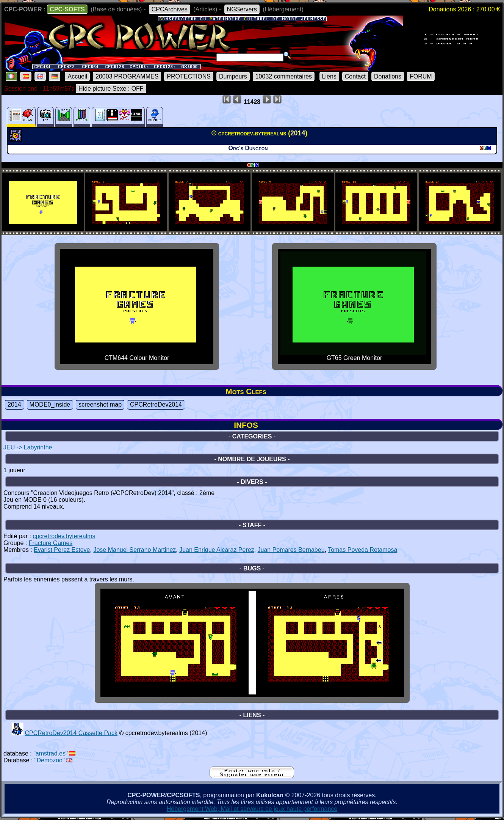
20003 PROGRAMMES (127, 76)
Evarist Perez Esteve (62, 550)
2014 (14, 405)
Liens (329, 76)
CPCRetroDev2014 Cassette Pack (71, 733)
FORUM (421, 76)
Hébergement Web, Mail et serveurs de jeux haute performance (252, 809)
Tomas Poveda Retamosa (362, 550)
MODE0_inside (50, 405)
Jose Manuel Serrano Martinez (135, 550)
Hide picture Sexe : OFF (111, 89)
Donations (388, 76)
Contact (355, 76)
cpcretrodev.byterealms (64, 536)
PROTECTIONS (189, 76)
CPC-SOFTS (67, 9)
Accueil (77, 76)
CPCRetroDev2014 (156, 405)
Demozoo (50, 760)
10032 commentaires (284, 76)
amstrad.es (51, 753)
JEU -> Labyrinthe (28, 447)
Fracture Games (51, 543)
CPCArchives (170, 9)
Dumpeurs (233, 76)
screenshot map (100, 405)
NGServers (242, 9)
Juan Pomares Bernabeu (291, 550)
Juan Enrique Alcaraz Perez (217, 550)
